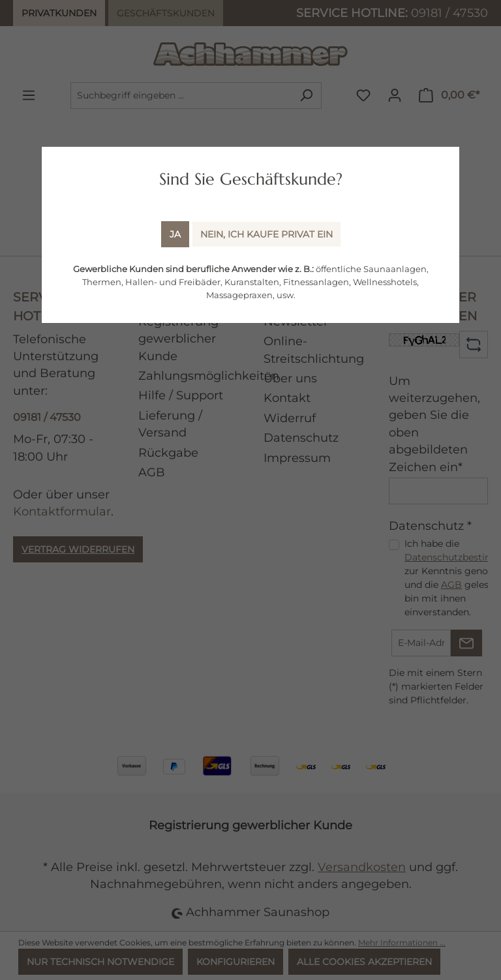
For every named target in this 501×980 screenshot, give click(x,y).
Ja (175, 234)
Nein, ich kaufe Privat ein (266, 234)
